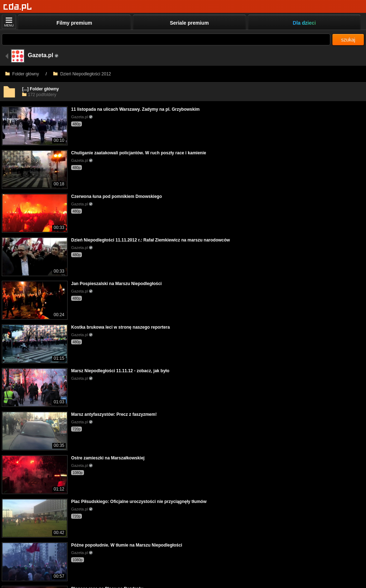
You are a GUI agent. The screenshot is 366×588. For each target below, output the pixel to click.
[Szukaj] (166, 39)
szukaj (348, 40)
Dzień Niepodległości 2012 (82, 74)
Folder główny (22, 74)
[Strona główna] (18, 7)
